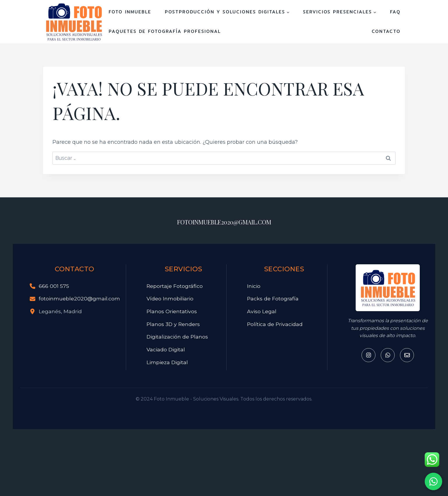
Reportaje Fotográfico (175, 286)
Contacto (386, 31)
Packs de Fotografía (273, 299)
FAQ (395, 12)
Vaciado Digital (166, 349)
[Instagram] (368, 355)
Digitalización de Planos (177, 337)
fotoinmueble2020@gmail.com (79, 299)
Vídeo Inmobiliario (170, 299)
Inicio (254, 286)
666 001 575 (54, 286)
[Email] (407, 355)
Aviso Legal (262, 311)
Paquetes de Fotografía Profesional (165, 31)
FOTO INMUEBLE (130, 12)
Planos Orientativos (172, 311)
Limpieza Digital (167, 362)
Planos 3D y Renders (173, 324)
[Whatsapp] (388, 355)
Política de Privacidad (275, 324)
